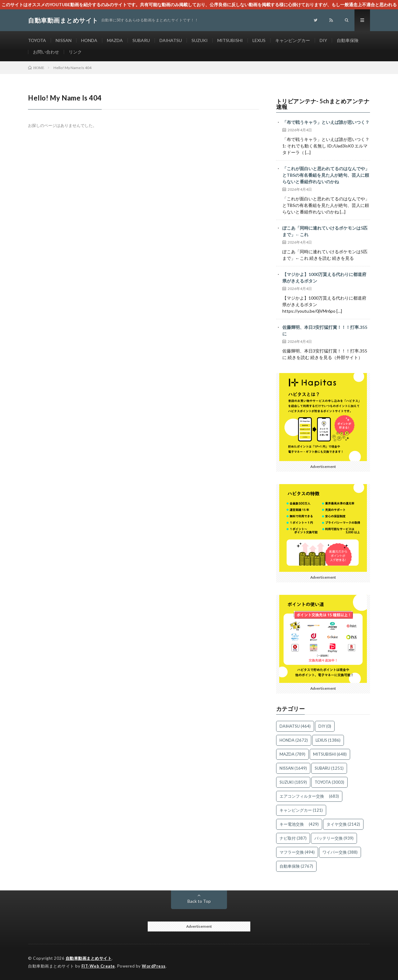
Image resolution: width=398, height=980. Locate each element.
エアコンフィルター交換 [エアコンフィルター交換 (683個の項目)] (309, 796)
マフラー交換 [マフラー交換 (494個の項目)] (297, 852)
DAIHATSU (171, 40)
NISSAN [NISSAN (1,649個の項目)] (293, 768)
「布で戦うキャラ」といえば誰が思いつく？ (326, 122)
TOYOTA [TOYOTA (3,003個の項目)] (329, 782)
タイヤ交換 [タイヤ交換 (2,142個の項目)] (343, 824)
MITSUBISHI (230, 40)
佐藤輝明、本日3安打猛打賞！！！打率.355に (325, 330)
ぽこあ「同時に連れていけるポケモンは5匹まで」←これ (325, 231)
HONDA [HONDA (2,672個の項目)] (294, 740)
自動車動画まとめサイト (89, 958)
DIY (323, 40)
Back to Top (199, 901)
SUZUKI (200, 40)
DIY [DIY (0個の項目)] (325, 726)
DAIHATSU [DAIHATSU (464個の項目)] (295, 726)
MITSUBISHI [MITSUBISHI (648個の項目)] (330, 754)
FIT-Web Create (98, 966)
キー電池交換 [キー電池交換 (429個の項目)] (299, 824)
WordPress (154, 966)
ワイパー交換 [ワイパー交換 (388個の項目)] (340, 852)
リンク (75, 52)
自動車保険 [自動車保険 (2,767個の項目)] (296, 866)
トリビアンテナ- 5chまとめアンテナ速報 (323, 104)
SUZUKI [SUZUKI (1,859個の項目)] (293, 782)
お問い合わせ (46, 52)
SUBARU (141, 40)
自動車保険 (348, 40)
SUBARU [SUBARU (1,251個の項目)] (329, 768)
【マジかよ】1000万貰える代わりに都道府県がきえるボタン (324, 278)
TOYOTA (37, 40)
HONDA (89, 40)
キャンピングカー (293, 40)
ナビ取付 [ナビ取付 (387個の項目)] (293, 838)
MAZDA (115, 40)
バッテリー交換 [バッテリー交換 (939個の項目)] (334, 838)
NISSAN (64, 40)
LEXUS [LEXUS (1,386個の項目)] (328, 740)
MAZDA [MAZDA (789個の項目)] (292, 754)
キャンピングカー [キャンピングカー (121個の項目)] (301, 810)
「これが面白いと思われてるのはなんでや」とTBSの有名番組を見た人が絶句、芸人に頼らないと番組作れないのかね (326, 175)
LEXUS (259, 40)
